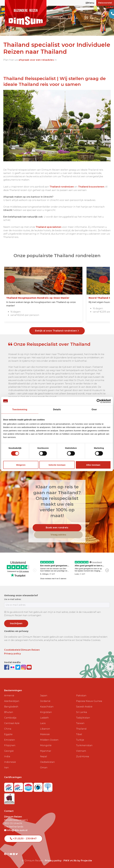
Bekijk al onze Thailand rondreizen (57, 331)
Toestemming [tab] (20, 409)
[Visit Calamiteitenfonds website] (38, 787)
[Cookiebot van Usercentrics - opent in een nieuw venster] (99, 401)
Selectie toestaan (57, 465)
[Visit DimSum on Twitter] (17, 854)
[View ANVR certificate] (29, 787)
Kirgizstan (46, 712)
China (8, 729)
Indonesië (10, 762)
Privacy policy (12, 654)
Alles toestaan (93, 465)
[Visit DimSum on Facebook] (7, 667)
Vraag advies (58, 535)
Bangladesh (11, 707)
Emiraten (10, 740)
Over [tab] (94, 409)
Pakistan (81, 696)
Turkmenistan (84, 745)
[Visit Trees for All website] (48, 787)
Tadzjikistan (83, 718)
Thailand (81, 729)
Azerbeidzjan (12, 701)
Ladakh (44, 718)
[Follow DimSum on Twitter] (18, 667)
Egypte (8, 734)
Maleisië (45, 734)
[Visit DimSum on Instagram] (8, 854)
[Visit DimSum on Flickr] (14, 854)
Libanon (45, 729)
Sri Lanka (82, 712)
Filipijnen (10, 745)
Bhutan (9, 712)
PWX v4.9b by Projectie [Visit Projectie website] (78, 861)
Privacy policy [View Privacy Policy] (53, 861)
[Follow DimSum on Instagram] (24, 667)
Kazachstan (47, 707)
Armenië (9, 696)
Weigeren (21, 465)
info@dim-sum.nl (16, 830)
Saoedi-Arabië (84, 707)
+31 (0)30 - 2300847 (23, 839)
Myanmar (46, 751)
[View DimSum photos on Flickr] (13, 667)
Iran (6, 768)
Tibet (79, 734)
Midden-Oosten (49, 740)
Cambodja (10, 718)
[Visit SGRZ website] (19, 787)
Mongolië (46, 745)
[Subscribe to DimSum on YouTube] (29, 667)
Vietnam (81, 751)
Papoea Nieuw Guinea (89, 701)
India (7, 756)
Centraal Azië (12, 723)
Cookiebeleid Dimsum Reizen (22, 650)
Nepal (44, 756)
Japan (44, 696)
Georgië (9, 751)
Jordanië (45, 701)
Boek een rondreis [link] (57, 528)
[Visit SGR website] (9, 787)
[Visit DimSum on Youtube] (11, 854)
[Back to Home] (26, 14)
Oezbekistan (47, 762)
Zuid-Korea (83, 756)
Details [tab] (57, 409)
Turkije (80, 740)
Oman (44, 768)
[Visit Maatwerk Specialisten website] (9, 798)
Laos (43, 723)
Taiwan (80, 723)
